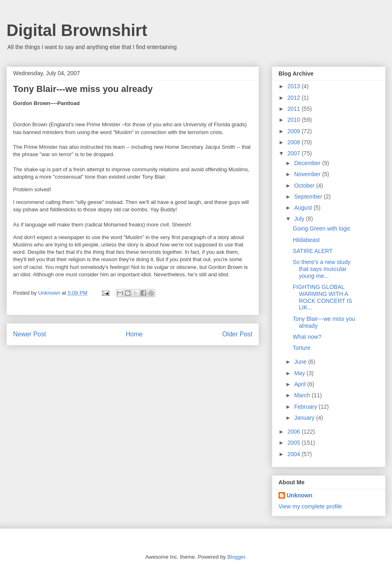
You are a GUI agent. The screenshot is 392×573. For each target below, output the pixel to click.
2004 (295, 454)
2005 (295, 443)
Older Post (237, 334)
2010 (295, 120)
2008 (295, 142)
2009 (295, 131)
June (301, 362)
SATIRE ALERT (313, 251)
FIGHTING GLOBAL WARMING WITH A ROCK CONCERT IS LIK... (322, 297)
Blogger (236, 557)
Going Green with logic (322, 228)
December (308, 163)
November (308, 174)
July (300, 219)
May (300, 373)
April (301, 384)
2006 (295, 432)
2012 (295, 98)
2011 (295, 109)
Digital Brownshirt (77, 30)
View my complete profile (310, 506)
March (303, 395)
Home (134, 334)
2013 (295, 86)
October (305, 186)
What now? (307, 337)
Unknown (300, 495)
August (304, 208)
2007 (295, 153)
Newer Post (30, 334)
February (306, 407)
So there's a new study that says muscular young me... (322, 269)
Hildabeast (306, 240)
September (309, 197)
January (305, 418)
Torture (302, 348)
